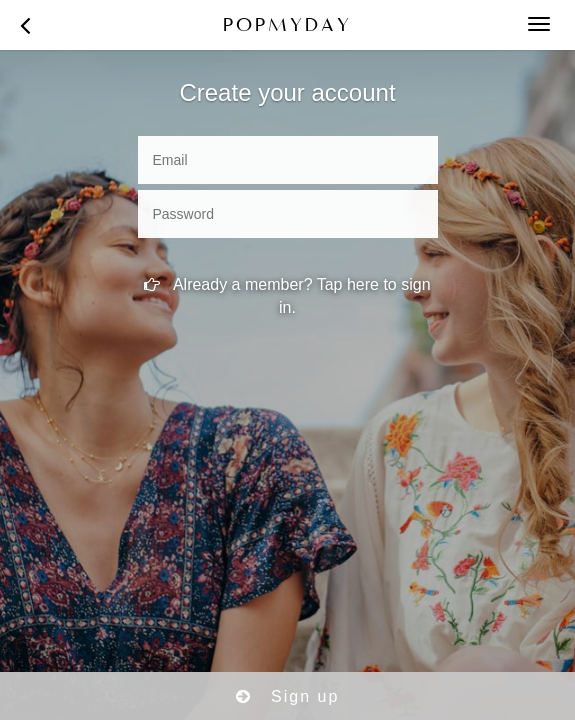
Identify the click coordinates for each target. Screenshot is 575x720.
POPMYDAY (287, 24)
